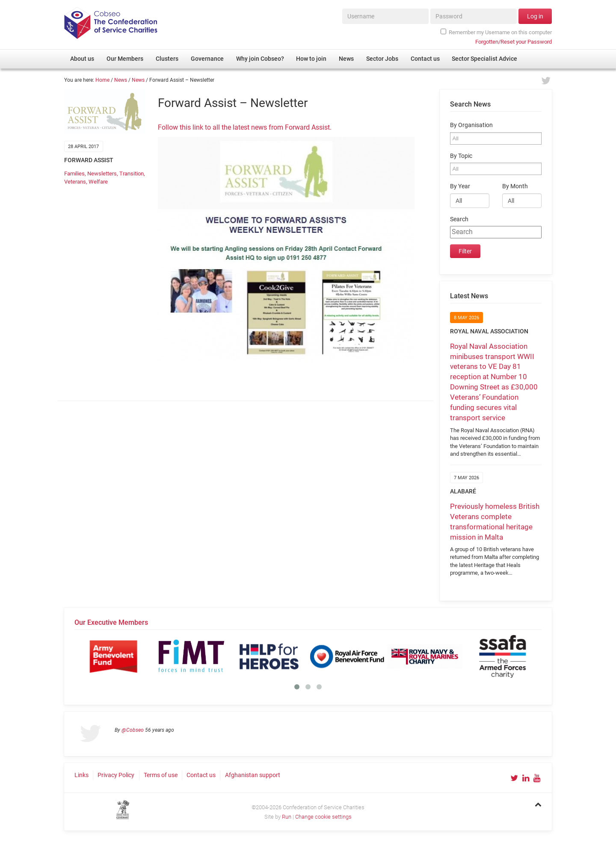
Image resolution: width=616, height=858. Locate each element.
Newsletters (102, 174)
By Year (460, 186)
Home (102, 80)
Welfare (98, 182)
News (121, 80)
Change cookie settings (323, 817)
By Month (515, 186)
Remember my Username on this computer (496, 32)
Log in (535, 16)
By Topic (461, 156)
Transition (132, 174)
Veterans (75, 182)
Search (459, 219)
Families (74, 174)
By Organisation (471, 125)
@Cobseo (133, 730)
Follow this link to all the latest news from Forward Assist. (245, 127)
